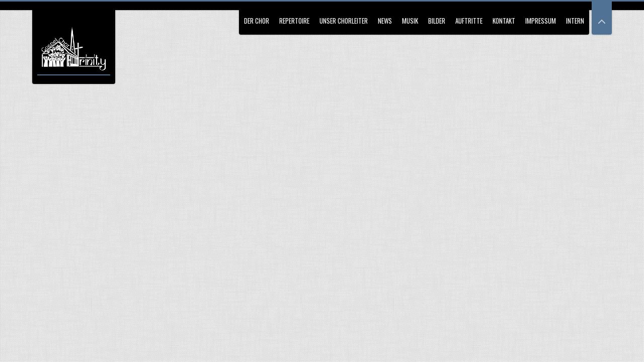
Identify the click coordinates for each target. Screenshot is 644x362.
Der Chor (257, 21)
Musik (410, 21)
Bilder (437, 21)
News (385, 21)
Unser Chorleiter (344, 21)
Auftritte (469, 21)
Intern (575, 21)
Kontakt (504, 21)
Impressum (541, 21)
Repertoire (294, 21)
